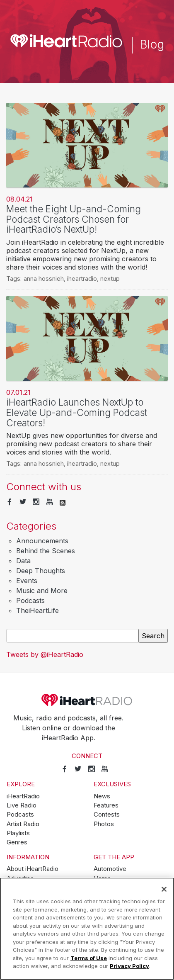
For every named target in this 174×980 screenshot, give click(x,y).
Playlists (18, 833)
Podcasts (30, 601)
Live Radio (22, 805)
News (102, 796)
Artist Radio (23, 824)
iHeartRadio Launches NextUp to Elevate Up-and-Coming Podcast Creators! (77, 412)
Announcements (42, 541)
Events (27, 581)
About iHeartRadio (33, 869)
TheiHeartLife (37, 610)
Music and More (42, 591)
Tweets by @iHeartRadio (45, 654)
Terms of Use (89, 958)
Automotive (110, 869)
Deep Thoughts (41, 571)
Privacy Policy (129, 966)
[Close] (164, 889)
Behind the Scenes (46, 551)
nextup (110, 278)
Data (23, 561)
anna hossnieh (44, 278)
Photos (104, 824)
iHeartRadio (87, 700)
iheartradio (82, 278)
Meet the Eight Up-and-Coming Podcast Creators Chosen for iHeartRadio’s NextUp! (74, 219)
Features (106, 805)
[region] (87, 929)
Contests (107, 815)
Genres (17, 842)
